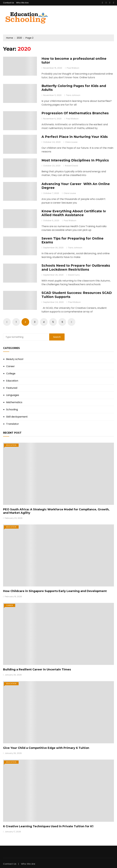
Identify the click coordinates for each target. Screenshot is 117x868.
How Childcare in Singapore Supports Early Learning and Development (55, 591)
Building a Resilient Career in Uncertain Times (37, 669)
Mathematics (14, 402)
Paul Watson (73, 68)
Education (12, 381)
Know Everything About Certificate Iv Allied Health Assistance (74, 213)
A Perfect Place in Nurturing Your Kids (75, 137)
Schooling (12, 410)
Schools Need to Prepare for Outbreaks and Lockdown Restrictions (76, 267)
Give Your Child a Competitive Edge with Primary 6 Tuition (46, 748)
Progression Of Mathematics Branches (75, 113)
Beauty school (15, 359)
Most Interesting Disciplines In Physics (75, 160)
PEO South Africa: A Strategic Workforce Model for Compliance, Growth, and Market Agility (56, 511)
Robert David (71, 166)
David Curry (74, 275)
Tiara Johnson (73, 95)
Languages (13, 395)
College (11, 374)
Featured (12, 388)
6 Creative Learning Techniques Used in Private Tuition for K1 (48, 826)
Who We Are (22, 3)
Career (10, 366)
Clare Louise (71, 142)
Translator (13, 424)
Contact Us (9, 3)
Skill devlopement (17, 417)
